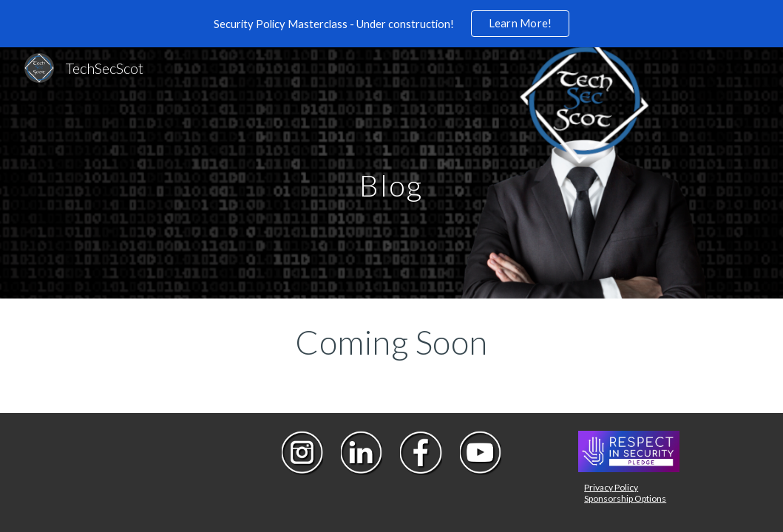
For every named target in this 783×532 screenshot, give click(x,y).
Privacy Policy (611, 487)
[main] (392, 173)
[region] (391, 24)
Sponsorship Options (625, 498)
